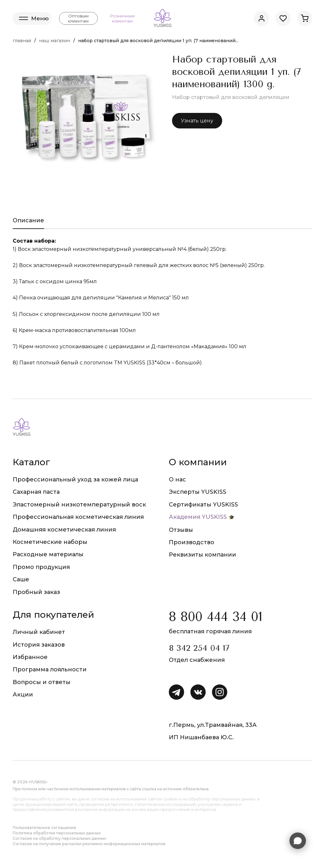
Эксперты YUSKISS (198, 492)
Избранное (30, 657)
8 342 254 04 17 (199, 648)
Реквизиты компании (202, 555)
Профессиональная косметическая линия (78, 517)
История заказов (39, 645)
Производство (192, 542)
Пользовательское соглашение (44, 828)
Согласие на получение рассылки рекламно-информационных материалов (89, 844)
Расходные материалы (48, 554)
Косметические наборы (50, 542)
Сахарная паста (36, 492)
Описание (28, 220)
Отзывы (181, 530)
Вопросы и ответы (42, 682)
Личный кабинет (39, 632)
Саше (21, 579)
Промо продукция (41, 567)
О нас (177, 480)
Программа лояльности (50, 669)
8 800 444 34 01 (216, 617)
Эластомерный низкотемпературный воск (79, 505)
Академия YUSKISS (198, 517)
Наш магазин (55, 41)
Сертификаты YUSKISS (203, 505)
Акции (23, 695)
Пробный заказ (36, 592)
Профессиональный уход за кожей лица (75, 480)
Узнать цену (197, 121)
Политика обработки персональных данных (57, 833)
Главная (22, 41)
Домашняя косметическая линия (64, 530)
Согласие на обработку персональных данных (59, 838)
